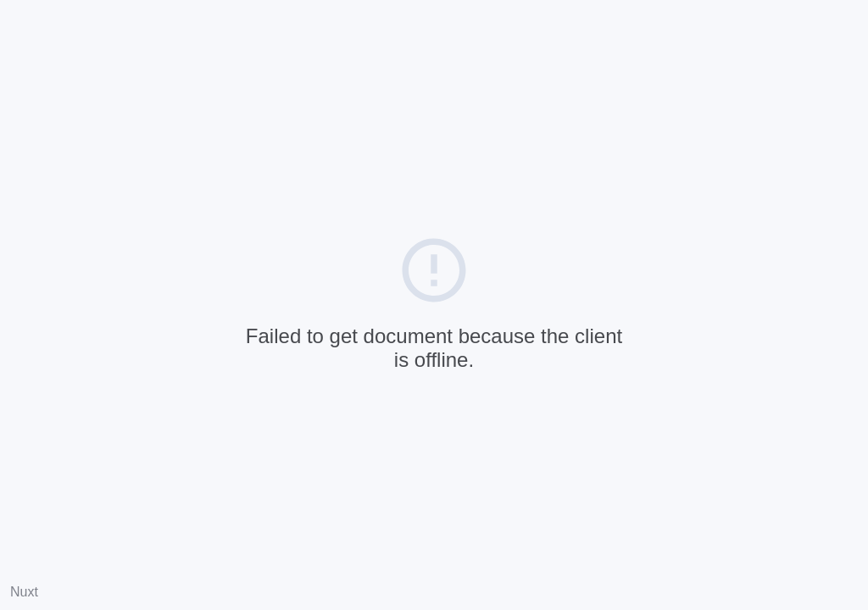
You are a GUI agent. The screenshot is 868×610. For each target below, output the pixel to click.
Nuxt (24, 592)
